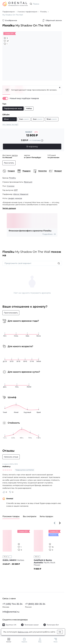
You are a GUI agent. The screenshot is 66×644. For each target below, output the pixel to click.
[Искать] (59, 263)
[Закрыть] (60, 88)
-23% (36, 132)
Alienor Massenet (21, 194)
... (10, 557)
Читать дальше (9, 208)
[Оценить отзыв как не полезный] (10, 492)
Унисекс (11, 186)
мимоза (19, 198)
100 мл (37, 557)
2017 (16, 190)
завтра (15, 155)
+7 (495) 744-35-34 (12, 604)
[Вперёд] (60, 523)
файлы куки (23, 632)
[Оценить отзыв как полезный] (4, 492)
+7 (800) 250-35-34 (35, 604)
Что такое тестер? (10, 124)
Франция (28, 182)
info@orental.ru (11, 612)
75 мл (5, 557)
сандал (11, 198)
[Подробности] (42, 141)
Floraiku (12, 178)
